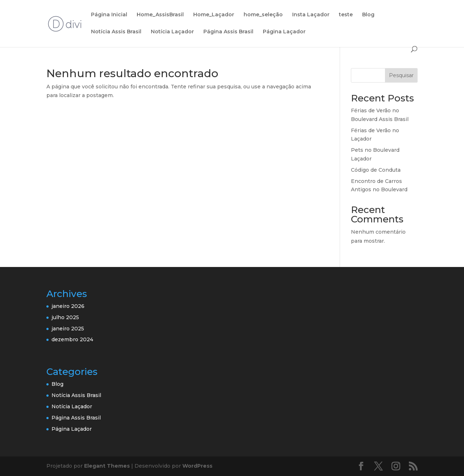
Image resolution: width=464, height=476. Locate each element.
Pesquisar (401, 75)
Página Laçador (284, 32)
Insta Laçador (311, 15)
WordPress (197, 466)
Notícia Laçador (172, 32)
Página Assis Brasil (228, 32)
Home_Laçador (214, 15)
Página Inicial (109, 15)
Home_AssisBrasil (160, 15)
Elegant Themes (107, 466)
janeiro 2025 (68, 329)
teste (346, 15)
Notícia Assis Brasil (116, 32)
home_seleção (263, 15)
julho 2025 (65, 317)
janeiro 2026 (68, 306)
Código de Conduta (376, 170)
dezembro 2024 (72, 339)
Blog (368, 15)
